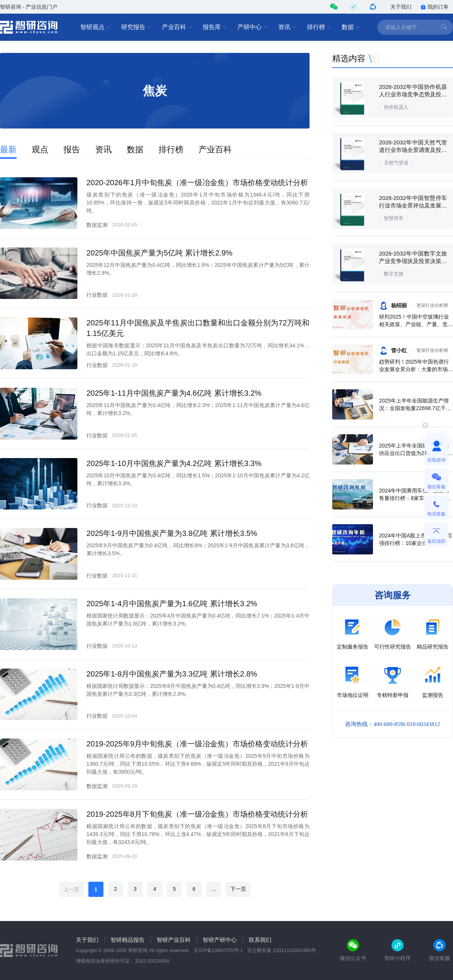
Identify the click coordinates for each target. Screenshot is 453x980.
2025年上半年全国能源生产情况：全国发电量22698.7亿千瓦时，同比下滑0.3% (415, 408)
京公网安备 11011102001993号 (281, 950)
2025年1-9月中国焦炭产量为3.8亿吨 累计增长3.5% (172, 533)
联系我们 (260, 940)
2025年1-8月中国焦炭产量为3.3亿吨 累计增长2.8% (172, 674)
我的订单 (435, 7)
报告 (72, 149)
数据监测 (97, 225)
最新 (8, 149)
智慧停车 (394, 218)
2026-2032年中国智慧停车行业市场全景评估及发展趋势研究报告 (413, 205)
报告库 (215, 27)
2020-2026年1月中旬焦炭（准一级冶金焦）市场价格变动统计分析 (197, 183)
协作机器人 (396, 107)
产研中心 (253, 27)
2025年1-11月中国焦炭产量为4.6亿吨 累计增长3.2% (174, 393)
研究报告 (136, 27)
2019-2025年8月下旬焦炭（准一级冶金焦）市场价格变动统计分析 (197, 814)
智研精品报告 (128, 940)
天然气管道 (396, 163)
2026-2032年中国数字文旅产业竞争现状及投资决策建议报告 (413, 261)
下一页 (238, 889)
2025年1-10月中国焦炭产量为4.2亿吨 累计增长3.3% (174, 463)
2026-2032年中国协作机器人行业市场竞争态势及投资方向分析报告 (413, 94)
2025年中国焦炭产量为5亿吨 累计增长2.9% (159, 253)
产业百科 (177, 27)
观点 (40, 149)
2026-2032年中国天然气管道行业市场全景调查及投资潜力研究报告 (413, 150)
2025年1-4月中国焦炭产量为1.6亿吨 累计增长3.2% (172, 604)
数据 (351, 27)
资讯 (287, 27)
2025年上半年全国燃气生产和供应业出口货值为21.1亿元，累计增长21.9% (416, 453)
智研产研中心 (220, 940)
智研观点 (96, 27)
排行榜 (319, 27)
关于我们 (401, 7)
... (214, 889)
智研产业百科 (174, 940)
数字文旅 (394, 274)
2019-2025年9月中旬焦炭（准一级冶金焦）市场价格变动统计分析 (197, 744)
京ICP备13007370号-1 (218, 950)
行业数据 (97, 295)
